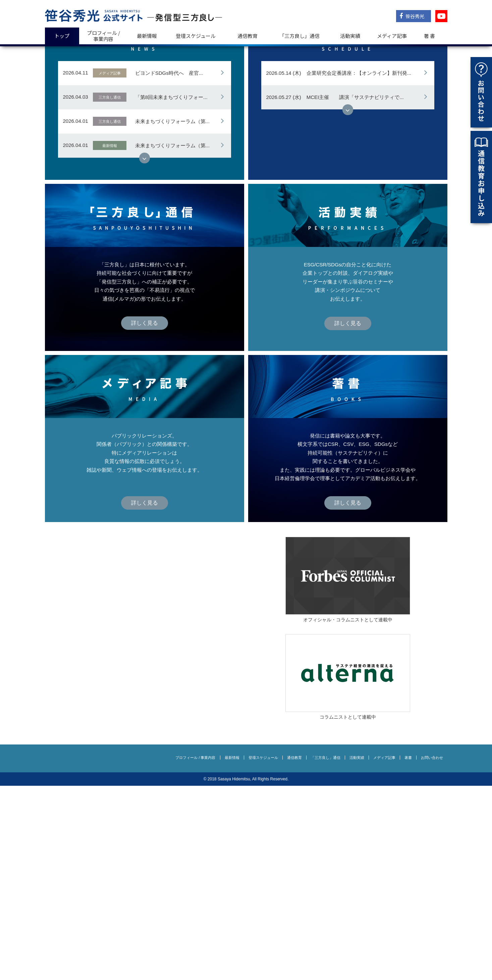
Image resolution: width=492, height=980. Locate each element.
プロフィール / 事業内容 (103, 36)
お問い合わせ (432, 952)
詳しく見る (145, 132)
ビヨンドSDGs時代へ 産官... (169, 267)
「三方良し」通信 (326, 952)
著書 (408, 952)
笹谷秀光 (412, 16)
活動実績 (350, 36)
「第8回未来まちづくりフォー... (171, 291)
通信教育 (248, 36)
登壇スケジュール (196, 36)
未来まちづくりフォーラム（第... (173, 316)
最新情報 (147, 36)
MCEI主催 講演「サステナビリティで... (355, 291)
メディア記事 (392, 36)
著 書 (429, 36)
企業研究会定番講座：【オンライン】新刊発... (359, 267)
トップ (62, 36)
